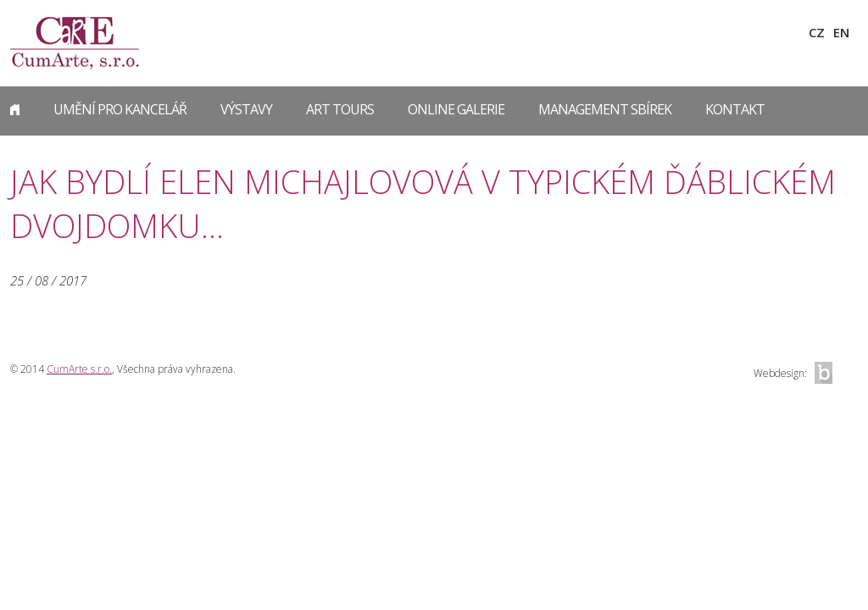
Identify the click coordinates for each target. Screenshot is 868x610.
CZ (817, 32)
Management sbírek (605, 109)
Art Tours (340, 109)
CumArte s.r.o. (79, 369)
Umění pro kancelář (120, 109)
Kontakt (735, 109)
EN (841, 32)
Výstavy (246, 109)
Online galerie (456, 109)
